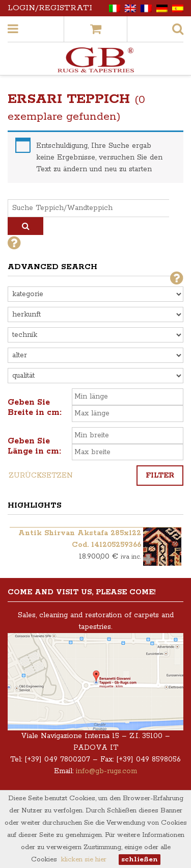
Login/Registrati (50, 8)
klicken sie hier (84, 860)
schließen (140, 860)
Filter (160, 476)
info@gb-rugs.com (106, 771)
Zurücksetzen (41, 476)
